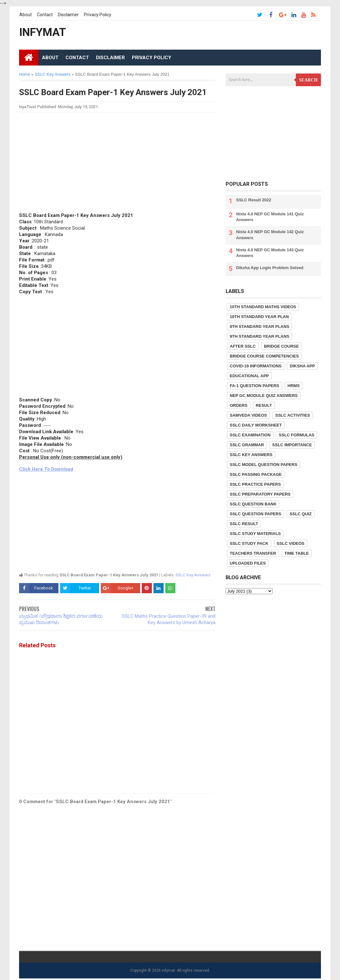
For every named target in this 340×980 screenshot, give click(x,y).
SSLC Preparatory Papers (260, 494)
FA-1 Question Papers (255, 386)
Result (264, 405)
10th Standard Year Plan (259, 317)
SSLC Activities (292, 415)
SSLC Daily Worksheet (256, 425)
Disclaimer (68, 15)
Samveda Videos (248, 415)
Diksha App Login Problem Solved (270, 268)
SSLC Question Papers (255, 514)
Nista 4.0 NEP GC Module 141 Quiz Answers (270, 217)
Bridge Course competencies (264, 356)
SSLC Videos (291, 543)
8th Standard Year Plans (259, 327)
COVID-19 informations (256, 366)
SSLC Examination (250, 435)
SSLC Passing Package (256, 474)
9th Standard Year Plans (259, 336)
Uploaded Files (248, 563)
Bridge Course (282, 346)
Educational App (249, 376)
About (26, 15)
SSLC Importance (292, 445)
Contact (45, 15)
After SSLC (243, 346)
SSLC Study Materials (255, 534)
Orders (239, 405)
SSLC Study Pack (249, 543)
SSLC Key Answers (193, 575)
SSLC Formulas (296, 435)
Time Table (297, 553)
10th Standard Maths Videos (263, 307)
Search (308, 80)
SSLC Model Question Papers (264, 465)
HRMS (294, 386)
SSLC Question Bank (253, 504)
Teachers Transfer (253, 553)
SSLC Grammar (247, 445)
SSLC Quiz (300, 514)
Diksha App (302, 366)
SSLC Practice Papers (255, 484)
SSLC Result (244, 524)
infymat (168, 970)
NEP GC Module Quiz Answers (264, 396)
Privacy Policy (98, 15)
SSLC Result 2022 (254, 200)
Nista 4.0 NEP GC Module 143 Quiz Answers (270, 253)
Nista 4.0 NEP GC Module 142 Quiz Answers (270, 235)
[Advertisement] (117, 162)
